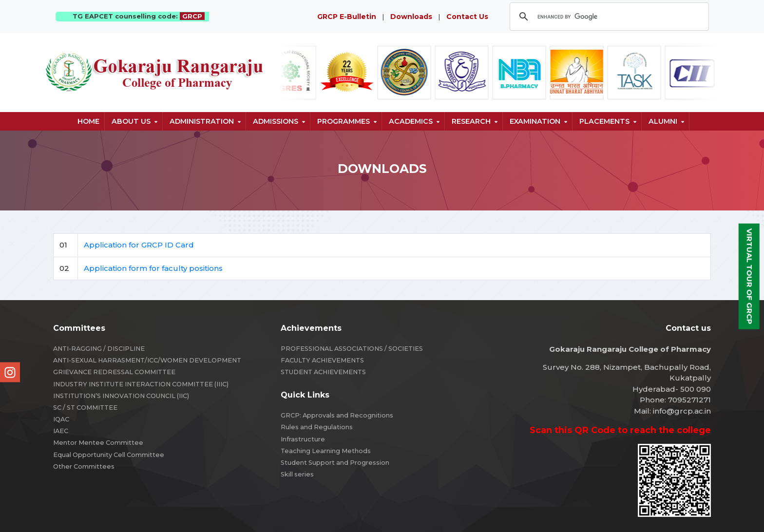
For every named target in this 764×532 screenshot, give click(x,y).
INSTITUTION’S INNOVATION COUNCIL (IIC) (121, 396)
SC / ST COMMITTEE (85, 408)
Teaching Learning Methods (326, 451)
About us (131, 121)
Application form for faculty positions (153, 268)
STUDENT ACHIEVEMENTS (323, 372)
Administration (202, 121)
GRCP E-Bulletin (347, 17)
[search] (608, 17)
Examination (535, 121)
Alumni (663, 121)
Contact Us (467, 17)
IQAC (61, 419)
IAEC (61, 431)
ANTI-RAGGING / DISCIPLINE (99, 349)
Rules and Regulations (317, 427)
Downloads (411, 17)
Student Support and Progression (335, 463)
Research (471, 121)
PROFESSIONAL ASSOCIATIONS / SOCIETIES (352, 349)
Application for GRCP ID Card (139, 245)
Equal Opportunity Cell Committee (109, 455)
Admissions (276, 121)
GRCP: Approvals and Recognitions (337, 415)
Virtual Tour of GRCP (750, 276)
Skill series (297, 474)
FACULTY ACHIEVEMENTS (322, 360)
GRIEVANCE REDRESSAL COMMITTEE (114, 372)
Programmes (344, 121)
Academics (411, 121)
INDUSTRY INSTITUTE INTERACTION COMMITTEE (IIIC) (141, 384)
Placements (604, 121)
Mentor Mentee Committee (98, 443)
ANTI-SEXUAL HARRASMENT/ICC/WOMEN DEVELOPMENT (147, 360)
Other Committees (84, 466)
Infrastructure (303, 439)
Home (88, 121)
